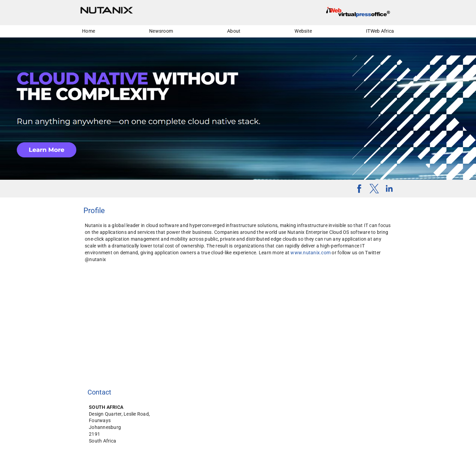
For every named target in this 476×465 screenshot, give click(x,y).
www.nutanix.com (311, 253)
